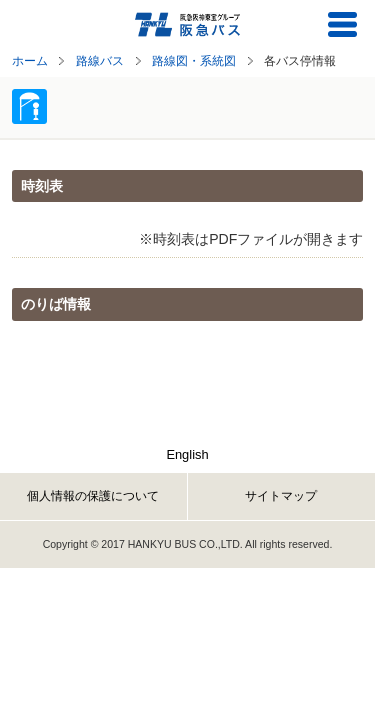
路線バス (100, 60)
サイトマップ (281, 496)
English (187, 454)
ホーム (30, 60)
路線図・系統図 (194, 60)
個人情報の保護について (93, 496)
